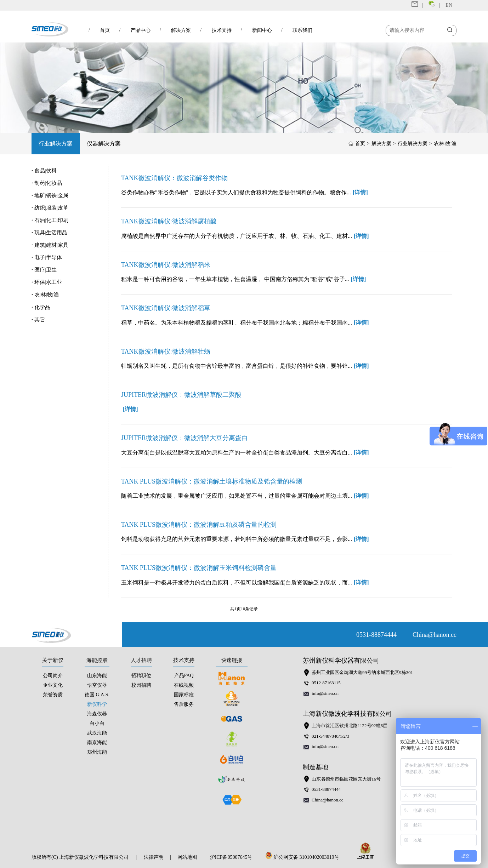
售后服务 (184, 704)
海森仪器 (97, 714)
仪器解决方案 (104, 144)
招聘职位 (141, 676)
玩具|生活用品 (49, 233)
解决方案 (381, 144)
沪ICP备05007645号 (231, 857)
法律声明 (154, 857)
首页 (360, 144)
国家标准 (184, 695)
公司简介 (53, 676)
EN (449, 5)
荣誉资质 (53, 695)
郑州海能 (97, 752)
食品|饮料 (44, 171)
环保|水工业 (47, 282)
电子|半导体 (47, 257)
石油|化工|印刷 (50, 220)
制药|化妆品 (47, 183)
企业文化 (53, 685)
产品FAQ (184, 676)
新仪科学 (97, 704)
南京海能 (97, 743)
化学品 (41, 307)
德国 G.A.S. (97, 695)
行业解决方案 (56, 144)
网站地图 (187, 857)
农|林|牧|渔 (445, 144)
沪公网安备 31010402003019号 (304, 857)
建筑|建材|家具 (50, 245)
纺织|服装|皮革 (50, 208)
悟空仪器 (97, 685)
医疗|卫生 (44, 270)
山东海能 (97, 676)
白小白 (97, 723)
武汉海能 (97, 733)
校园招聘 (141, 685)
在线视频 (184, 685)
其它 (38, 320)
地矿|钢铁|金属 (50, 195)
